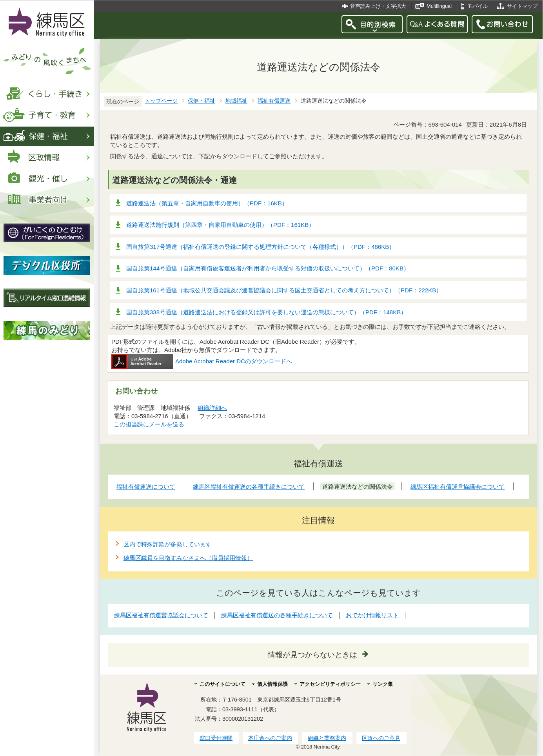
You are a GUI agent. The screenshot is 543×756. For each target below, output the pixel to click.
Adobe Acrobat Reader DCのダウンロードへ (202, 361)
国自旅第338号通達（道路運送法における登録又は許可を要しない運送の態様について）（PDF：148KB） (266, 312)
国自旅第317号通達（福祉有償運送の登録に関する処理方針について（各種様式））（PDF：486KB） (261, 247)
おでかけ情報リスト (372, 615)
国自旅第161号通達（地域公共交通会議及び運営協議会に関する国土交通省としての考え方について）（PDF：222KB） (284, 290)
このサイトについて (222, 684)
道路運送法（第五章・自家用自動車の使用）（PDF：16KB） (207, 203)
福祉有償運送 (274, 101)
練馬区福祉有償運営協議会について (161, 615)
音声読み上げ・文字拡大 (378, 6)
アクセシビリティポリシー (330, 684)
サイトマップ (522, 6)
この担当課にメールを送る (149, 424)
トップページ (161, 101)
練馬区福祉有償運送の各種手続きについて (277, 615)
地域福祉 (236, 101)
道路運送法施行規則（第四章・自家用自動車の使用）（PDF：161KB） (220, 225)
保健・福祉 (202, 101)
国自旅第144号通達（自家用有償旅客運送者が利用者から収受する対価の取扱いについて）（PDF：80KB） (268, 268)
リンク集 (383, 684)
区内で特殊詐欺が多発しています (168, 544)
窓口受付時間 (216, 738)
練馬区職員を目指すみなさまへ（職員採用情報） (188, 558)
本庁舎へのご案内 (270, 738)
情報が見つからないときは (312, 655)
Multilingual (439, 6)
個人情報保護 (272, 684)
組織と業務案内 (327, 738)
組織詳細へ (212, 408)
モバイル (478, 6)
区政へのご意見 (381, 738)
